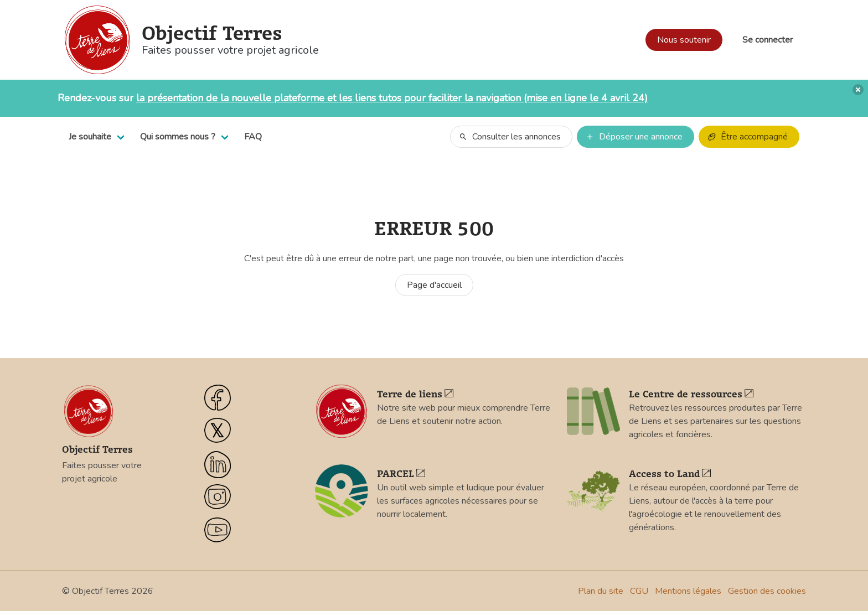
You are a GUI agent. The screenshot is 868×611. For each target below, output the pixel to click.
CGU (639, 591)
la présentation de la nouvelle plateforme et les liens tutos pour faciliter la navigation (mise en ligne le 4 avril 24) (392, 98)
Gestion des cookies (767, 591)
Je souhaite (90, 137)
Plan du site (601, 591)
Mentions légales (688, 591)
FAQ (253, 137)
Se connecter (768, 40)
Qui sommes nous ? (178, 137)
